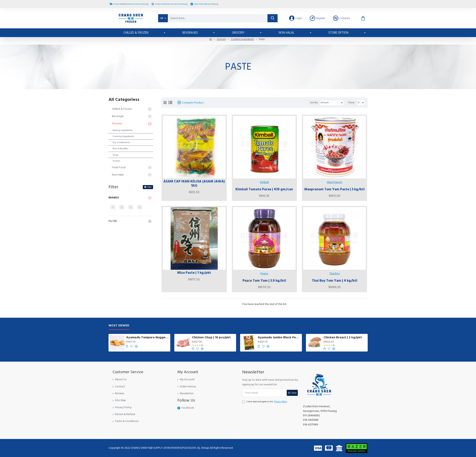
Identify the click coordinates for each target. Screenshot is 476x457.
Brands (114, 198)
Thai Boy (335, 274)
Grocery (221, 39)
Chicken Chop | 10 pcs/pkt (211, 337)
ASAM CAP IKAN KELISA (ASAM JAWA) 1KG (194, 184)
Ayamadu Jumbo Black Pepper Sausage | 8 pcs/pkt (279, 337)
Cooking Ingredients (242, 39)
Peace (264, 274)
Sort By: (314, 103)
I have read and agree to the (265, 402)
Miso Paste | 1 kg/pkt (194, 273)
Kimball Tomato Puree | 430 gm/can (264, 189)
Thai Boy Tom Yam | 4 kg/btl (335, 281)
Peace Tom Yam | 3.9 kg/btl (264, 281)
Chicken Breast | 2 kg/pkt (343, 337)
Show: (352, 103)
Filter (113, 221)
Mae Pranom (334, 182)
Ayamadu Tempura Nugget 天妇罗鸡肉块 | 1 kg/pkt (147, 337)
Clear (149, 187)
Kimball (264, 182)
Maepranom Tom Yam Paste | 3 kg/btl (334, 189)
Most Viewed (119, 326)
